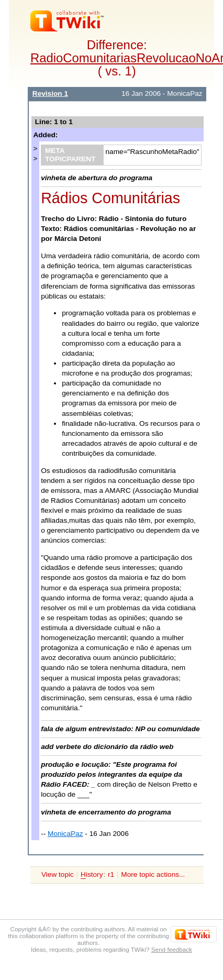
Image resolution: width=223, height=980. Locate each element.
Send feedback (172, 949)
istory (92, 875)
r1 (111, 874)
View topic (58, 874)
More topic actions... (153, 874)
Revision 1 (50, 93)
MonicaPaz (65, 834)
